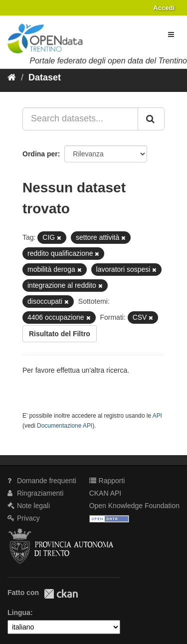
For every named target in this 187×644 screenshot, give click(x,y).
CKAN (61, 594)
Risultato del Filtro (60, 334)
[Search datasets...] (80, 119)
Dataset (45, 77)
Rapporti (107, 481)
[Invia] (151, 119)
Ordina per (40, 154)
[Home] (12, 77)
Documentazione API (65, 426)
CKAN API (105, 493)
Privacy (24, 518)
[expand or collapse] (171, 34)
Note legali (29, 506)
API (157, 416)
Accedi (164, 8)
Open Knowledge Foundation (134, 506)
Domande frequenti (42, 481)
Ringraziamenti (35, 493)
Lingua (19, 613)
